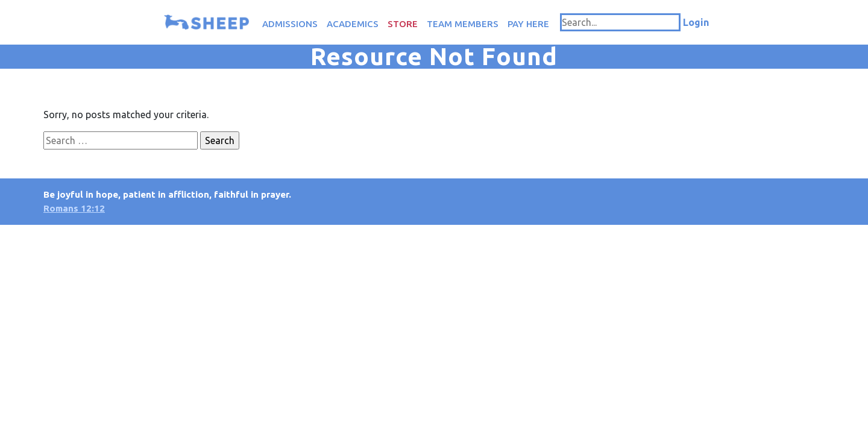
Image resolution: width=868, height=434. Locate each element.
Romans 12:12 (74, 208)
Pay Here (528, 24)
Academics (353, 24)
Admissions (290, 24)
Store (403, 24)
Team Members (463, 24)
